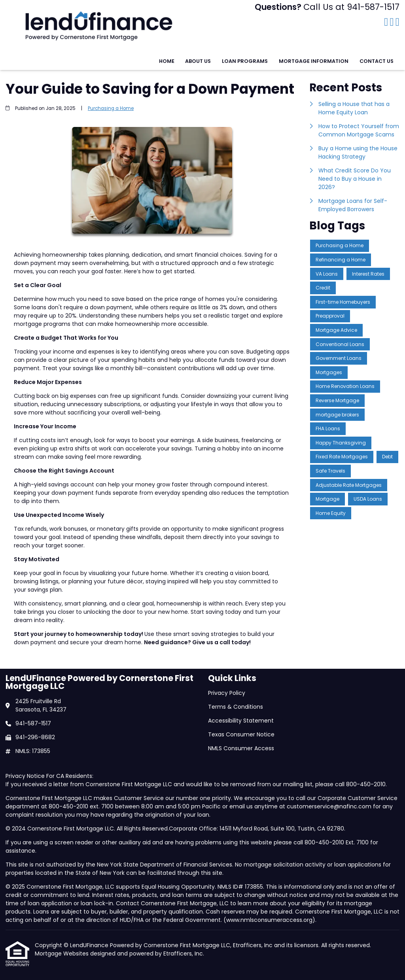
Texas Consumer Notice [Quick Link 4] (241, 734)
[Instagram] (397, 22)
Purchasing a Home (111, 108)
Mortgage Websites (62, 954)
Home (167, 61)
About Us (198, 61)
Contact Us (377, 61)
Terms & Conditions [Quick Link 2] (236, 707)
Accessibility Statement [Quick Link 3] (241, 721)
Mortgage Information (314, 61)
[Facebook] (386, 22)
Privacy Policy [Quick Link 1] (227, 693)
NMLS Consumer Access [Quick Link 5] (241, 748)
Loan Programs (245, 61)
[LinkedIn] (392, 22)
